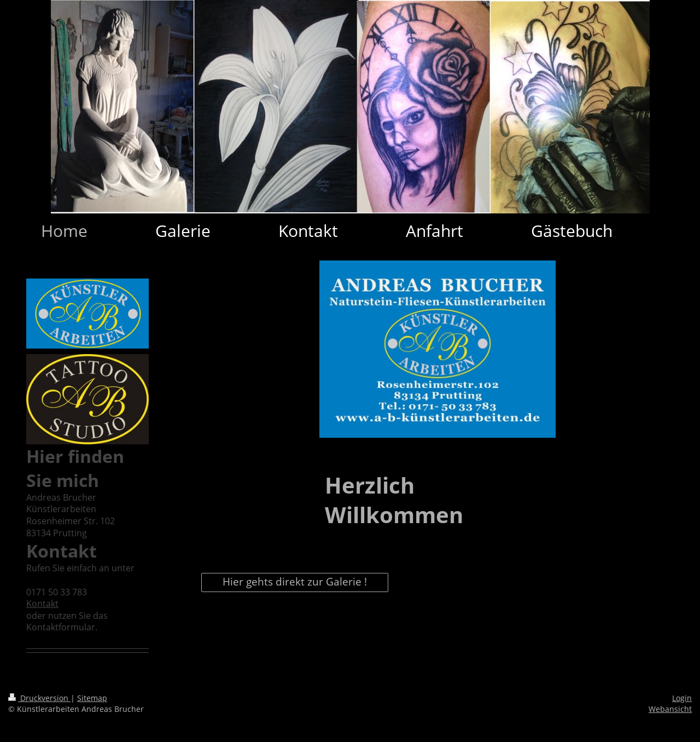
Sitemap (92, 698)
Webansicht (670, 709)
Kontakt (42, 604)
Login (682, 698)
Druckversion (39, 698)
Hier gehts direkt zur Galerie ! (295, 582)
